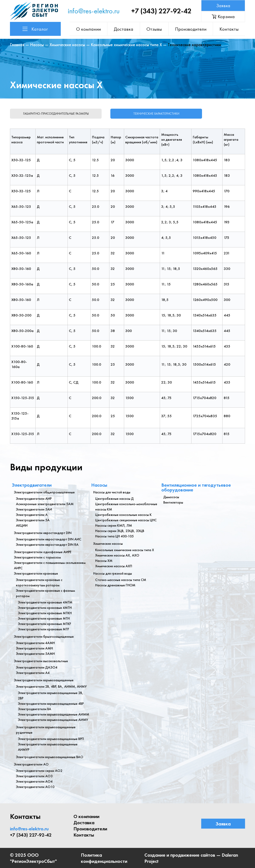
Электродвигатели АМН (34, 648)
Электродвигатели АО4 (34, 781)
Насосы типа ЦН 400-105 (114, 536)
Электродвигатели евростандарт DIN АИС (49, 539)
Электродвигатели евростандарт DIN (43, 533)
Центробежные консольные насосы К (123, 514)
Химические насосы (67, 45)
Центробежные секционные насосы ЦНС (126, 520)
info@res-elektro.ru (94, 11)
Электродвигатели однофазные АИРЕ (43, 552)
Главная (17, 45)
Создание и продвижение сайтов (180, 855)
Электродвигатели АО (31, 764)
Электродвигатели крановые (36, 573)
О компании (89, 29)
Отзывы (155, 29)
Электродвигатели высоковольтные (41, 661)
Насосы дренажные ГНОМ (115, 585)
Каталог (35, 29)
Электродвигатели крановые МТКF (45, 623)
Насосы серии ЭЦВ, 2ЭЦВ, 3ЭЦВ (120, 531)
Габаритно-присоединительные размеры (56, 114)
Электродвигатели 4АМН (35, 643)
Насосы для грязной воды (113, 573)
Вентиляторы (173, 502)
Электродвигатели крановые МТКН (45, 613)
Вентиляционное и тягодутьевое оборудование (196, 487)
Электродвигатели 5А (33, 520)
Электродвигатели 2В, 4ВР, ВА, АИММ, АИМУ (51, 686)
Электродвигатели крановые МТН (44, 618)
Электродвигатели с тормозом (37, 557)
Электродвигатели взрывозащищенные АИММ (53, 714)
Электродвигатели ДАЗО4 (37, 667)
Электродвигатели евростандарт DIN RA (47, 544)
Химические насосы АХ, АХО (117, 555)
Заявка (223, 5)
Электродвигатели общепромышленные (44, 492)
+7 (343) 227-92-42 (161, 11)
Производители (191, 29)
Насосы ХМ (104, 560)
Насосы (37, 45)
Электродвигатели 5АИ (34, 509)
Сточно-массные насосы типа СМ (121, 579)
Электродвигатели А (32, 514)
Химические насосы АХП (114, 566)
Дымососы (171, 497)
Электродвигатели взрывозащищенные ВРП (51, 739)
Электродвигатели (32, 485)
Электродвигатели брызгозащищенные (44, 636)
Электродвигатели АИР (34, 498)
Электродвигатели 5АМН (35, 653)
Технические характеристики (157, 114)
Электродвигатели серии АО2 (39, 770)
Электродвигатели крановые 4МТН (45, 607)
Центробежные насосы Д (114, 498)
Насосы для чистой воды (112, 492)
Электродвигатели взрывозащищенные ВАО (50, 757)
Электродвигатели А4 (33, 672)
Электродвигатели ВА (35, 709)
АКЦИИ (22, 525)
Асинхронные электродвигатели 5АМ (45, 504)
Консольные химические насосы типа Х (126, 45)
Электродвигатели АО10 (35, 786)
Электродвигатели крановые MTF (44, 629)
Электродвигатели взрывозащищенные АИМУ (53, 719)
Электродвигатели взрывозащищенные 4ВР (51, 703)
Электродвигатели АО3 (34, 776)
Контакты (229, 29)
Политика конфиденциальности (104, 858)
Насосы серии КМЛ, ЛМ (114, 525)
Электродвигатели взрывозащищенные (44, 680)
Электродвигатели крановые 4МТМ (45, 602)
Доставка (124, 29)
